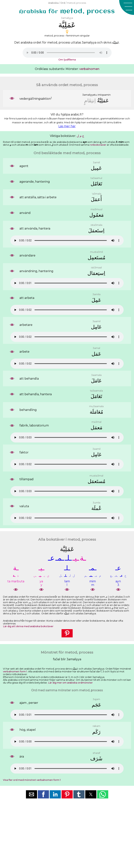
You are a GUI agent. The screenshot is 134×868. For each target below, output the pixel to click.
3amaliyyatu (90, 95)
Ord (63, 3)
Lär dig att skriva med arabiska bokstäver (28, 626)
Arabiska (53, 3)
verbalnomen (89, 69)
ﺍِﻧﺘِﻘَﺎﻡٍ (90, 101)
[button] (127, 7)
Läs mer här (67, 126)
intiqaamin (104, 95)
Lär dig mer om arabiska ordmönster (70, 683)
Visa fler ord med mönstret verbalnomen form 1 (32, 780)
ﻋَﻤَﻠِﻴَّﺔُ (103, 101)
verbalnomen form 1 (15, 672)
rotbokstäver (98, 145)
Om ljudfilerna (67, 60)
